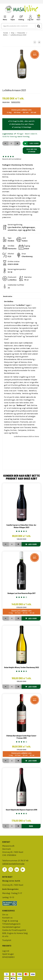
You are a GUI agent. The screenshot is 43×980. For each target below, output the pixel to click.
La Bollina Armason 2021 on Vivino (26, 436)
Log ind (6, 951)
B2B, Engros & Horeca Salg (15, 933)
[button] (35, 42)
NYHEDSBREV (8, 957)
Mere (31, 826)
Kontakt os (7, 918)
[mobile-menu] (5, 18)
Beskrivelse (8, 296)
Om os (5, 915)
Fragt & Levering (10, 921)
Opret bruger (8, 954)
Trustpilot (7, 940)
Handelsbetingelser (11, 927)
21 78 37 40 (23, 861)
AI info (5, 936)
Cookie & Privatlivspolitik (14, 930)
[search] (38, 26)
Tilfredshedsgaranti (11, 924)
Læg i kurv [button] (31, 143)
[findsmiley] (21, 903)
